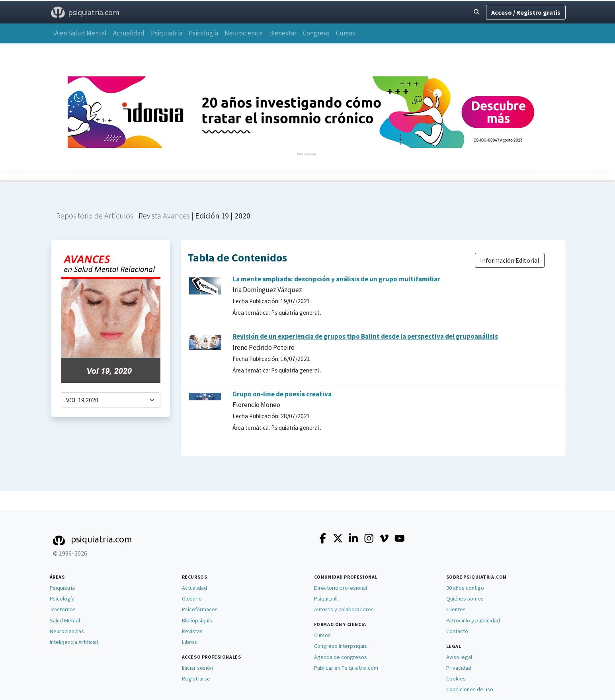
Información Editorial (510, 260)
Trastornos (63, 609)
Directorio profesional (341, 588)
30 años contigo (465, 588)
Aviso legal (459, 657)
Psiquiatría (167, 33)
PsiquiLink (326, 599)
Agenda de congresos (341, 657)
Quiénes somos (465, 599)
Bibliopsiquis (197, 620)
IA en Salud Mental (80, 33)
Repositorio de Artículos (95, 215)
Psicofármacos (200, 609)
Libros (189, 642)
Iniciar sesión (197, 668)
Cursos (346, 33)
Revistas (192, 631)
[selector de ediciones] (111, 400)
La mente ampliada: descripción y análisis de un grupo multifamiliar (336, 279)
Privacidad (459, 668)
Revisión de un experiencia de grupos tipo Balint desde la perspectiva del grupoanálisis (365, 336)
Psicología (203, 33)
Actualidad (129, 33)
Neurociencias (67, 631)
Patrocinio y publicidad (473, 620)
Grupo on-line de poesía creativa (282, 394)
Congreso (316, 33)
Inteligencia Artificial (74, 642)
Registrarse (196, 679)
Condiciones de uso (470, 689)
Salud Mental (65, 620)
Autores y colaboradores (344, 609)
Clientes (456, 609)
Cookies (456, 679)
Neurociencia (244, 33)
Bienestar (283, 33)
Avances (177, 215)
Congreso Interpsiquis (341, 646)
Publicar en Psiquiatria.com (346, 668)
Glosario (192, 599)
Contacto (457, 631)
